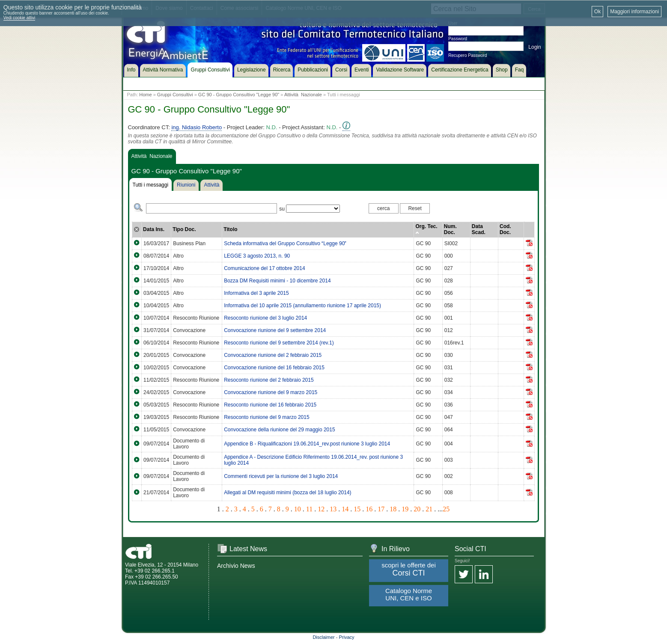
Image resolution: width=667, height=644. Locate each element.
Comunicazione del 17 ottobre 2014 (264, 268)
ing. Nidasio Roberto (197, 127)
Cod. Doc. (505, 229)
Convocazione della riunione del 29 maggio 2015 (280, 430)
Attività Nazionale (303, 95)
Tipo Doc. (184, 229)
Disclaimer (323, 637)
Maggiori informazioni (634, 12)
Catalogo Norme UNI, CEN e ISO (409, 594)
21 (429, 509)
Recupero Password (467, 55)
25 (446, 509)
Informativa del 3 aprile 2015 (256, 293)
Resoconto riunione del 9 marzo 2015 (267, 417)
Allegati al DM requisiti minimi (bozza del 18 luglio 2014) (287, 493)
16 (369, 509)
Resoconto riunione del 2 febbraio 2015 (269, 380)
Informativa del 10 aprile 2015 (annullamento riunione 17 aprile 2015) (302, 306)
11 (309, 509)
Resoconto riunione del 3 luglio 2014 (265, 318)
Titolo (230, 229)
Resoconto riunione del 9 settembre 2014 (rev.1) (279, 343)
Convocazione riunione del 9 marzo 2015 (271, 392)
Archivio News (236, 566)
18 (393, 509)
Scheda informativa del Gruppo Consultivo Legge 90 (285, 243)
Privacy (347, 637)
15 (357, 509)
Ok (597, 12)
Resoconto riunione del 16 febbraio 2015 (270, 405)
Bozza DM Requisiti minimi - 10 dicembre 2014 (277, 281)
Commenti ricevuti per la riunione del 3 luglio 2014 (281, 476)
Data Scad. (479, 229)
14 (345, 509)
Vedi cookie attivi (19, 18)
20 (417, 509)
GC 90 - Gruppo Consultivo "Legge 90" (239, 95)
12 (321, 509)
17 (381, 509)
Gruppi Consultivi (175, 95)
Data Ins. (154, 229)
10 (298, 509)
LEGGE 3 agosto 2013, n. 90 (257, 256)
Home (145, 95)
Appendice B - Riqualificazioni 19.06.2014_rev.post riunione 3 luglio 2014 (307, 444)
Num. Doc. (450, 229)
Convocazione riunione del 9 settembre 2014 (275, 330)
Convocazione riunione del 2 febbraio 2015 (273, 355)
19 (405, 509)
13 (333, 509)
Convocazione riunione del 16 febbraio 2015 (274, 368)
